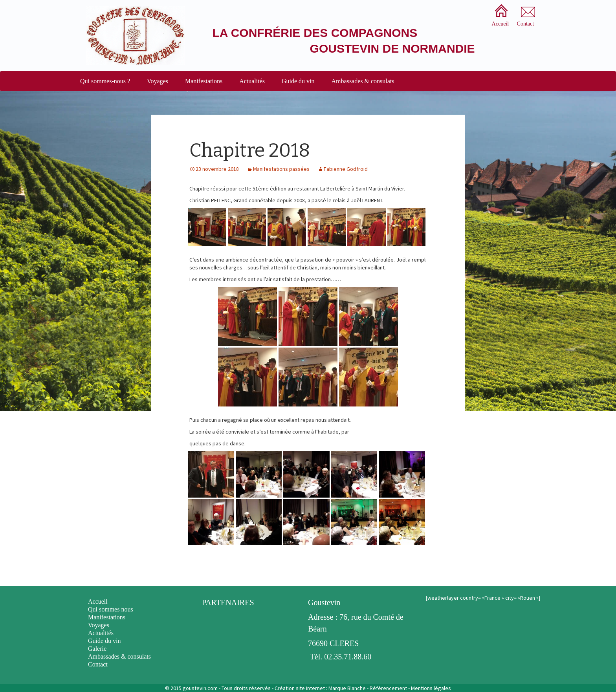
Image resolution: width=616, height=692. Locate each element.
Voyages (158, 81)
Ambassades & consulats (363, 81)
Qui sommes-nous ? (105, 81)
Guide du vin (298, 81)
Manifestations (204, 81)
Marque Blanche (347, 688)
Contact (98, 664)
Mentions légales (431, 688)
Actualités (252, 81)
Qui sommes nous (111, 609)
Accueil (98, 601)
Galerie (97, 649)
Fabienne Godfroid (346, 169)
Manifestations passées (281, 169)
